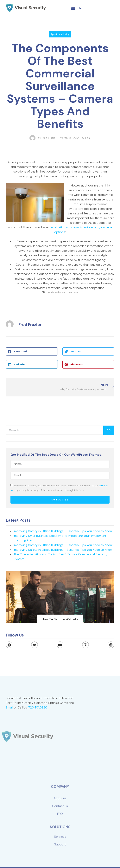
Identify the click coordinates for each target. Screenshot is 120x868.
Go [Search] (109, 430)
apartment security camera (62, 292)
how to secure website (60, 619)
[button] (73, 8)
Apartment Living (60, 34)
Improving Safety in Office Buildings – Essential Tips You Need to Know (63, 531)
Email (18, 706)
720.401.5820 (41, 706)
